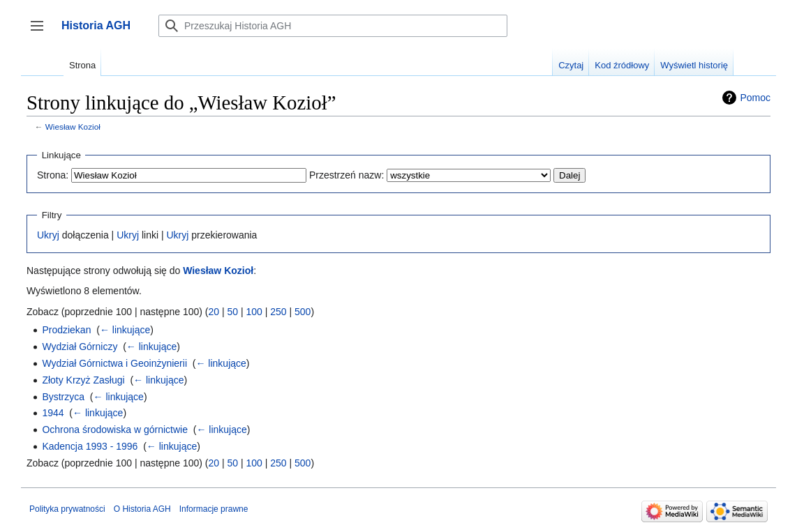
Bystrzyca (63, 397)
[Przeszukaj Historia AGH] (333, 26)
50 (232, 312)
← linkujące (125, 330)
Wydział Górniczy (80, 347)
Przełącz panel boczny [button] (42, 32)
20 (214, 312)
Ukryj (48, 235)
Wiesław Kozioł (73, 127)
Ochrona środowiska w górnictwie (115, 430)
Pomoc (755, 98)
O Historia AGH (142, 509)
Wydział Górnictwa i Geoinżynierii (114, 363)
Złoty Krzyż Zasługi (83, 380)
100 (254, 312)
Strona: (53, 175)
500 (303, 312)
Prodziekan (66, 330)
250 (278, 312)
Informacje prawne (214, 509)
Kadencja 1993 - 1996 (90, 446)
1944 (53, 413)
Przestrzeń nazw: (347, 175)
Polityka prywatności (67, 509)
